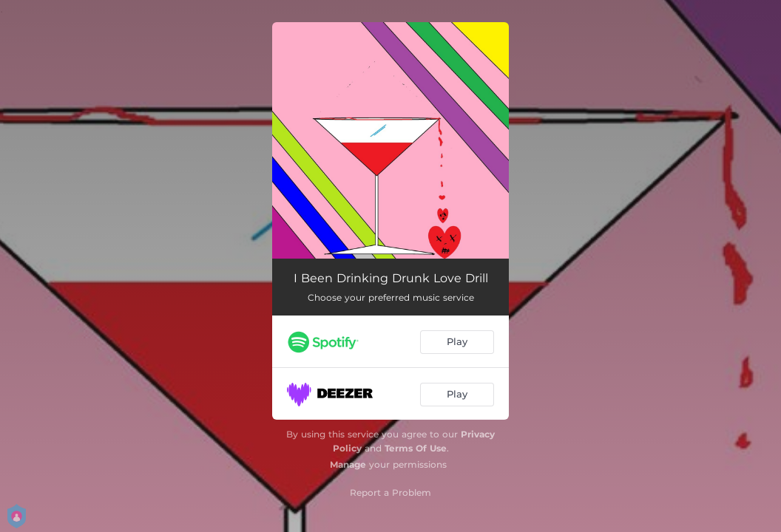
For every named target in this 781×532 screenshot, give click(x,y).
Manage (348, 464)
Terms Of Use (416, 448)
